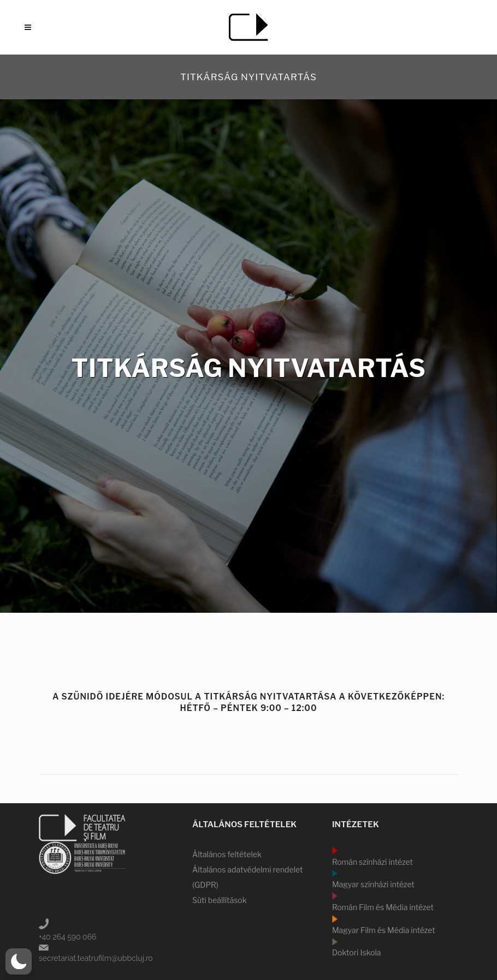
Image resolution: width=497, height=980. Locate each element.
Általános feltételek (227, 854)
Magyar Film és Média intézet (384, 930)
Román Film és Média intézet (383, 907)
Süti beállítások (220, 900)
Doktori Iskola (357, 952)
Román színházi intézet (372, 862)
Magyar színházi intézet (373, 884)
